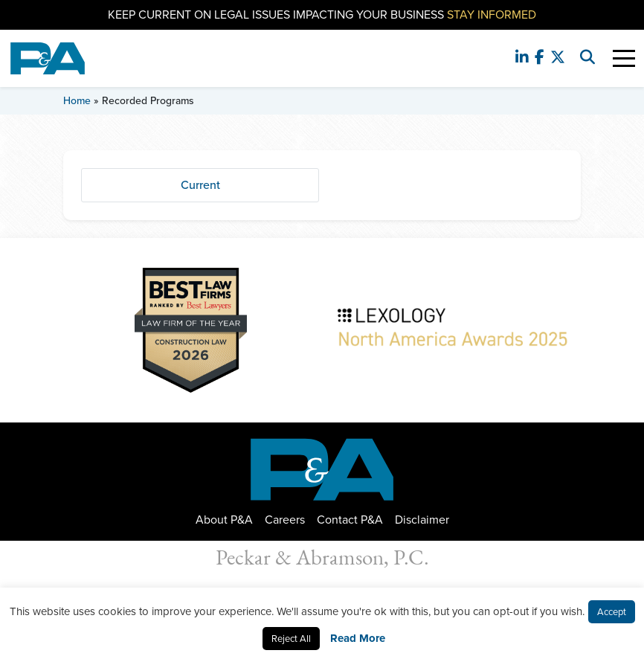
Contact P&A (350, 520)
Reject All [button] (291, 639)
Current (200, 185)
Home (77, 101)
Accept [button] (612, 612)
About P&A (224, 520)
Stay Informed (492, 15)
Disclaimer (422, 520)
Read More (358, 638)
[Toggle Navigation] (624, 58)
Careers (285, 520)
